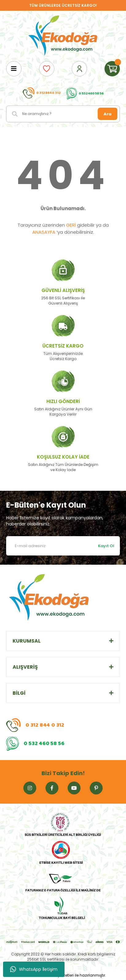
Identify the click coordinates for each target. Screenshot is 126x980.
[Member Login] (79, 69)
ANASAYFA (44, 232)
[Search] (63, 114)
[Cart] (112, 69)
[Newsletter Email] (63, 546)
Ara (108, 114)
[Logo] (63, 36)
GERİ (71, 225)
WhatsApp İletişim (34, 969)
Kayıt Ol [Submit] (106, 546)
